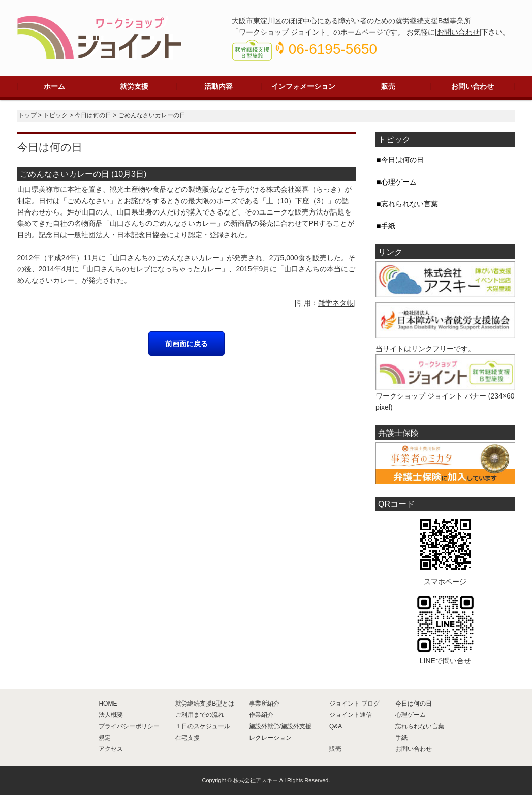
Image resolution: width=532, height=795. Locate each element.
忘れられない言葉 (410, 204)
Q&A (336, 726)
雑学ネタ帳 (336, 303)
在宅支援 (187, 738)
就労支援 (134, 86)
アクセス (111, 749)
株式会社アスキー (256, 780)
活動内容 (218, 86)
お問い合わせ (458, 32)
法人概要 (111, 715)
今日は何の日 (93, 115)
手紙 (388, 226)
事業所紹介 (264, 704)
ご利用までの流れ (200, 715)
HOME (108, 704)
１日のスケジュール (203, 726)
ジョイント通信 (351, 715)
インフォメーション (303, 86)
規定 (105, 738)
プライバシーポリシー (129, 726)
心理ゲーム (399, 182)
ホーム (54, 86)
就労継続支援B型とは (205, 704)
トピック (55, 115)
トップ (27, 115)
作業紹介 (261, 715)
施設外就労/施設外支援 (280, 726)
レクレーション (270, 738)
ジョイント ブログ (354, 704)
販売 (388, 86)
